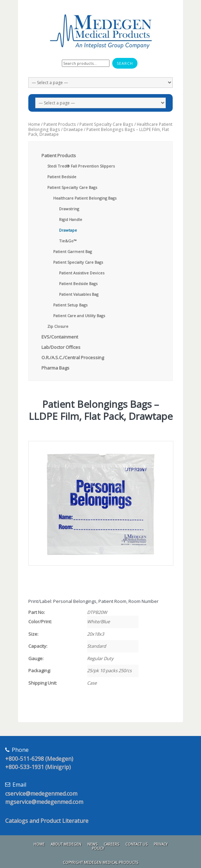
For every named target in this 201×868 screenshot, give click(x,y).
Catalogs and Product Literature (47, 821)
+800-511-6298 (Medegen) (39, 759)
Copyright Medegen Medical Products (100, 862)
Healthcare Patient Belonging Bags (85, 198)
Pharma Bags (55, 368)
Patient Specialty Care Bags (106, 124)
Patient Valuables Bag (79, 294)
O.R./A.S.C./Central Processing (73, 357)
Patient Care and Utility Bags (79, 316)
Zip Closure (58, 326)
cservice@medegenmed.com (41, 794)
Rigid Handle (71, 219)
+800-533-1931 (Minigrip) (38, 767)
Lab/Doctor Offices (61, 347)
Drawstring (69, 209)
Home (34, 124)
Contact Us (136, 844)
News (92, 844)
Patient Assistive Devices (82, 273)
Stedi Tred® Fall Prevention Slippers (81, 166)
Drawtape (73, 129)
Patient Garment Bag (73, 251)
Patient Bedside (62, 177)
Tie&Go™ (68, 241)
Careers (111, 844)
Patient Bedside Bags (78, 284)
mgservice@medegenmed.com (44, 802)
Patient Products (60, 124)
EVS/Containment (60, 337)
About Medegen (66, 844)
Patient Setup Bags (70, 305)
